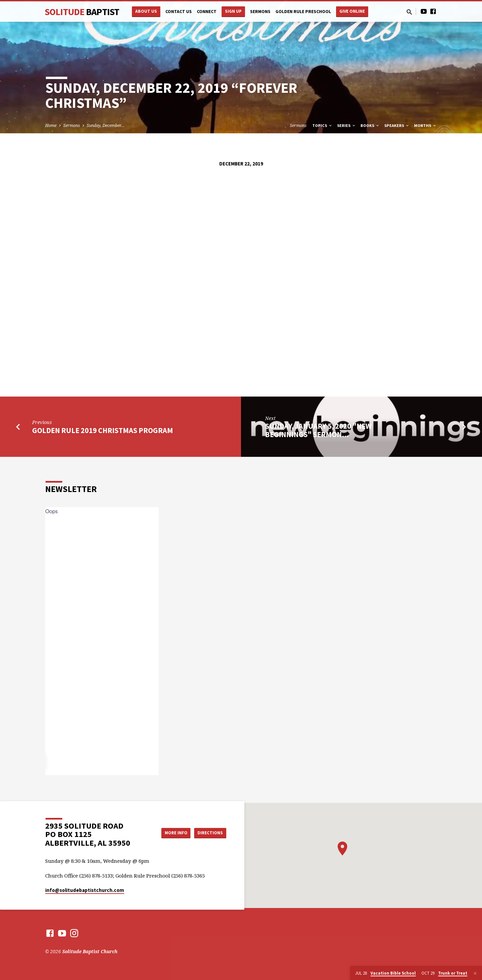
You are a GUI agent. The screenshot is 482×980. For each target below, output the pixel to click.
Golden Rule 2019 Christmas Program (103, 430)
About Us (146, 11)
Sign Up (233, 11)
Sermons (260, 12)
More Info (172, 833)
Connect (207, 12)
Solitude (82, 12)
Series (347, 125)
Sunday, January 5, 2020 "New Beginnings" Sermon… (318, 430)
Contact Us (179, 12)
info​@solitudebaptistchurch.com (85, 890)
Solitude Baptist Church (90, 951)
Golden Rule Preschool (303, 12)
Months (425, 125)
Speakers (397, 125)
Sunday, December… (106, 125)
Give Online (352, 11)
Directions (210, 833)
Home (51, 125)
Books (370, 125)
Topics (323, 125)
